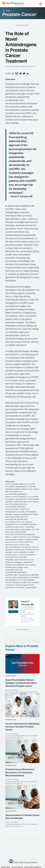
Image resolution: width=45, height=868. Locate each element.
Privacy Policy (5, 867)
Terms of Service (17, 867)
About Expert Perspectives (33, 867)
